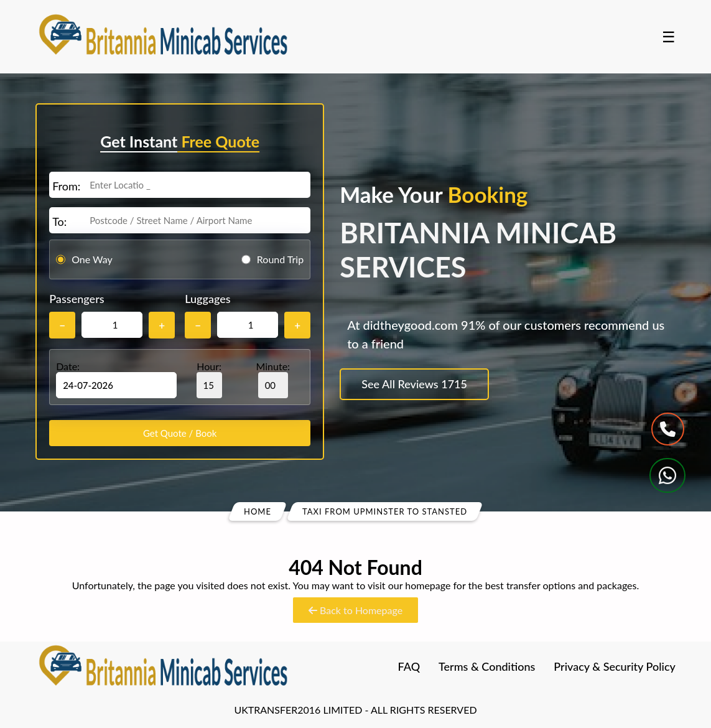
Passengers (77, 299)
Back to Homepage (355, 610)
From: (66, 186)
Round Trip (280, 259)
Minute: (273, 379)
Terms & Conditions (487, 666)
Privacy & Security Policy (615, 666)
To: (59, 222)
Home (258, 511)
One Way (92, 259)
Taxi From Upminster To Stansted (385, 511)
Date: (68, 366)
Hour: (209, 379)
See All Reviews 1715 (414, 384)
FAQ (409, 666)
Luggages (208, 299)
